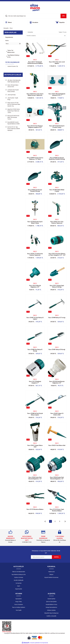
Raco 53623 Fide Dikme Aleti (57, 445)
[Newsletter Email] (41, 557)
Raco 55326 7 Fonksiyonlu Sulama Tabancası (35, 254)
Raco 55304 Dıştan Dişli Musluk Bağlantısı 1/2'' (57, 478)
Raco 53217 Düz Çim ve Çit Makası (57, 63)
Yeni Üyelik (19, 610)
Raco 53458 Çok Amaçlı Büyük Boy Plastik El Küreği (57, 158)
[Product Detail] (35, 56)
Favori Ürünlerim (19, 604)
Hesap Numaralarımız (51, 607)
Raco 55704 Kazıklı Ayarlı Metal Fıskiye (35, 222)
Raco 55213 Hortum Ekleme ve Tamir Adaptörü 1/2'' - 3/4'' (57, 254)
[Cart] (61, 22)
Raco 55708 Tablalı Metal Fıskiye (57, 190)
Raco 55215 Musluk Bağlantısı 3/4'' (35, 286)
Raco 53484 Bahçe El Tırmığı (57, 318)
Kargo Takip (19, 602)
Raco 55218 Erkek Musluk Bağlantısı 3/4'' (57, 382)
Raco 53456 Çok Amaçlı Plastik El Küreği (35, 190)
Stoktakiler (30, 32)
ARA (63, 16)
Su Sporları (19, 583)
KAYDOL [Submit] (56, 557)
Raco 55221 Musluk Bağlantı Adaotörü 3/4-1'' (57, 95)
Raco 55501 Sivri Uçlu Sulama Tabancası (57, 222)
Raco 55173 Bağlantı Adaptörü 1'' (35, 382)
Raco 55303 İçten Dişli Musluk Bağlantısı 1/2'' (35, 478)
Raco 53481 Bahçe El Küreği (57, 349)
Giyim (19, 586)
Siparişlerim (19, 599)
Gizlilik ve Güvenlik (51, 616)
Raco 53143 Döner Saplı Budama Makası (57, 510)
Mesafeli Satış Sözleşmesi (51, 613)
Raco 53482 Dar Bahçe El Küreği (35, 350)
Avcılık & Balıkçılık (19, 580)
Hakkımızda (51, 572)
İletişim (51, 574)
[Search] (35, 16)
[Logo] (35, 7)
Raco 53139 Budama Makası (35, 509)
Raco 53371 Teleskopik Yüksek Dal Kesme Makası (35, 63)
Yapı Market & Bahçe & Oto (19, 574)
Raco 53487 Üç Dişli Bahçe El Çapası (35, 318)
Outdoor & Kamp (19, 577)
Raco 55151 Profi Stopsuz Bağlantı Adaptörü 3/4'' (35, 127)
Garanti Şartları (51, 599)
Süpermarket (19, 589)
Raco (11, 28)
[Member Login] (34, 22)
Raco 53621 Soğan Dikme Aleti (35, 446)
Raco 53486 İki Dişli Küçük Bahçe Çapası (35, 414)
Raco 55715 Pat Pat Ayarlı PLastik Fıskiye (57, 127)
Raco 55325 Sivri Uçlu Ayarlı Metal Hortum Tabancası (35, 95)
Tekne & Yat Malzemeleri (19, 572)
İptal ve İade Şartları (51, 602)
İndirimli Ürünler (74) (13, 66)
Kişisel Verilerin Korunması (51, 577)
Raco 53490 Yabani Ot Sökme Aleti (57, 414)
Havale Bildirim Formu (51, 604)
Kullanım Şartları (51, 610)
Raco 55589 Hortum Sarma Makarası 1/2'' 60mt (35, 158)
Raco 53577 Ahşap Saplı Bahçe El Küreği (57, 286)
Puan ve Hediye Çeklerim (19, 607)
